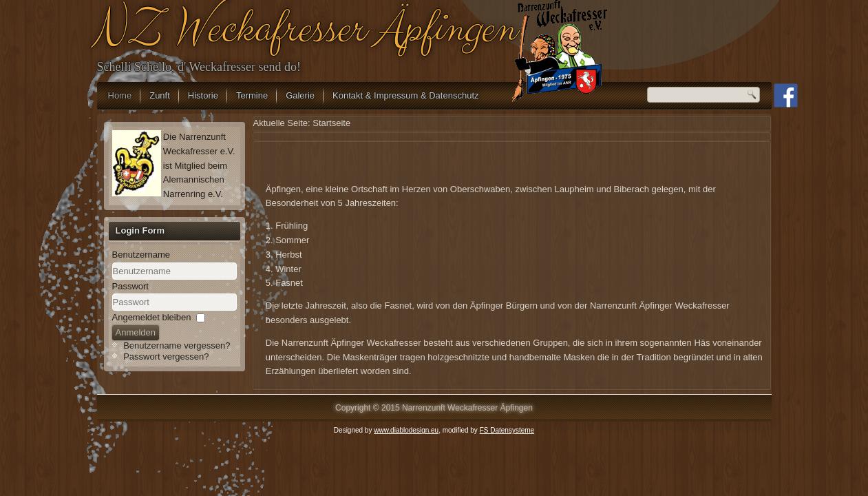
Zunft (160, 95)
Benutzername (141, 255)
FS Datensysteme (507, 430)
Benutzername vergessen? (177, 345)
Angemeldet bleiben (152, 317)
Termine (252, 95)
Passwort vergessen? (166, 356)
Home (120, 95)
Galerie (300, 95)
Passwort (130, 286)
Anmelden (136, 332)
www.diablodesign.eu (406, 430)
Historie (203, 95)
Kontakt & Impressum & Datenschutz (405, 95)
